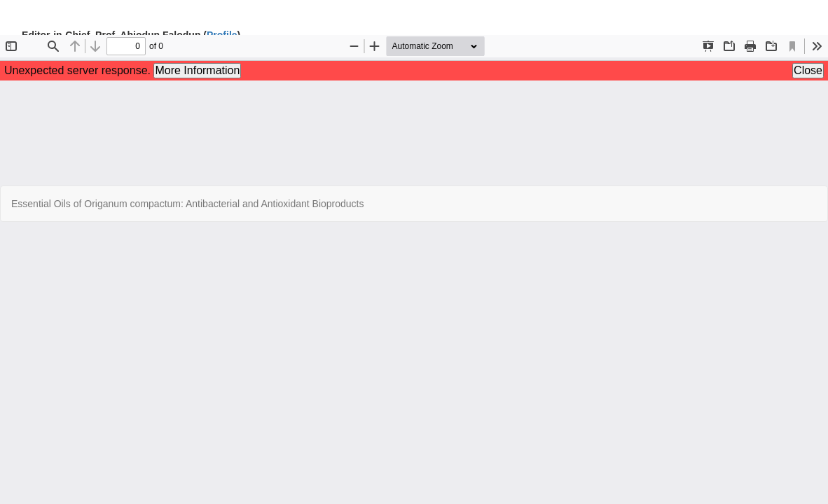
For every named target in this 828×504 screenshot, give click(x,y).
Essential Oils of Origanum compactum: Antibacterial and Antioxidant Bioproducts (187, 204)
